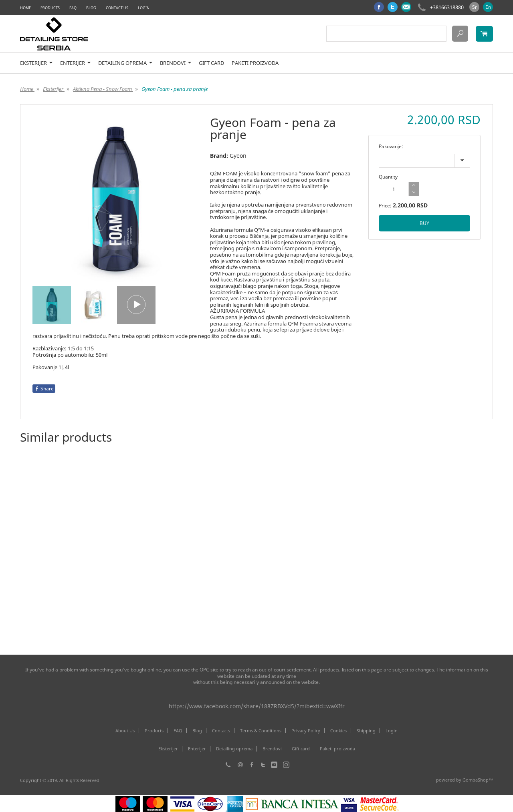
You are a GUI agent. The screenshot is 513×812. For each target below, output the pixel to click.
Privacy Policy (306, 731)
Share (44, 389)
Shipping (366, 731)
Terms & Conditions (261, 731)
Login (144, 8)
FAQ (73, 8)
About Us (125, 731)
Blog (91, 8)
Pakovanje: (391, 146)
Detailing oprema (125, 63)
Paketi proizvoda (255, 63)
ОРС (204, 670)
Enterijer (75, 63)
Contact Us (117, 8)
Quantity (388, 177)
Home (25, 8)
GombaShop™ (478, 780)
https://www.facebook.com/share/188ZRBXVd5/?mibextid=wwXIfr (257, 706)
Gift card (211, 63)
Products (50, 8)
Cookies (338, 731)
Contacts (221, 731)
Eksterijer (36, 63)
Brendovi (176, 63)
